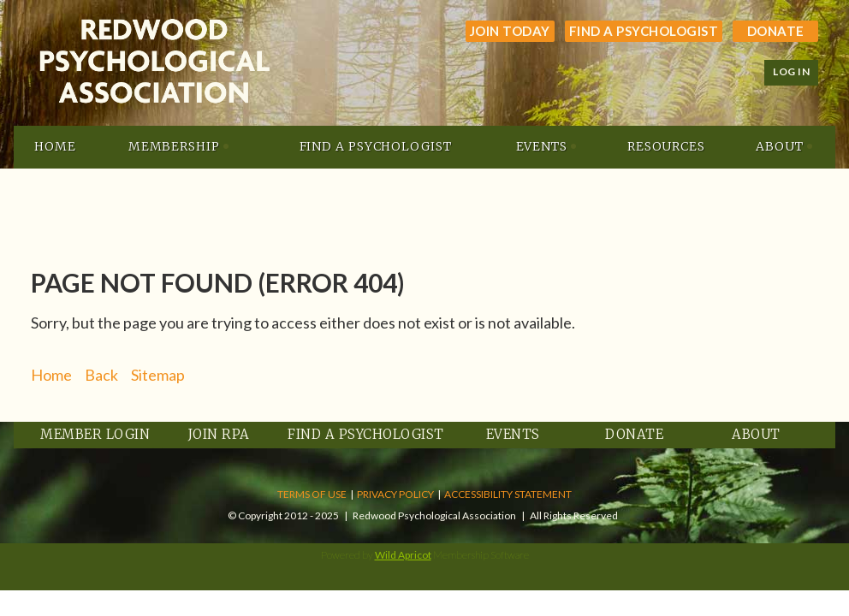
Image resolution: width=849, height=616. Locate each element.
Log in (791, 71)
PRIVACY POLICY (395, 494)
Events (513, 434)
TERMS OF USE (312, 494)
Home (51, 375)
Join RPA (219, 434)
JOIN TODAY (510, 31)
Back (101, 375)
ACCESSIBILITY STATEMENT (508, 494)
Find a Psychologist (644, 31)
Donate (776, 31)
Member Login (95, 434)
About (756, 434)
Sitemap (158, 375)
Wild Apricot (403, 555)
